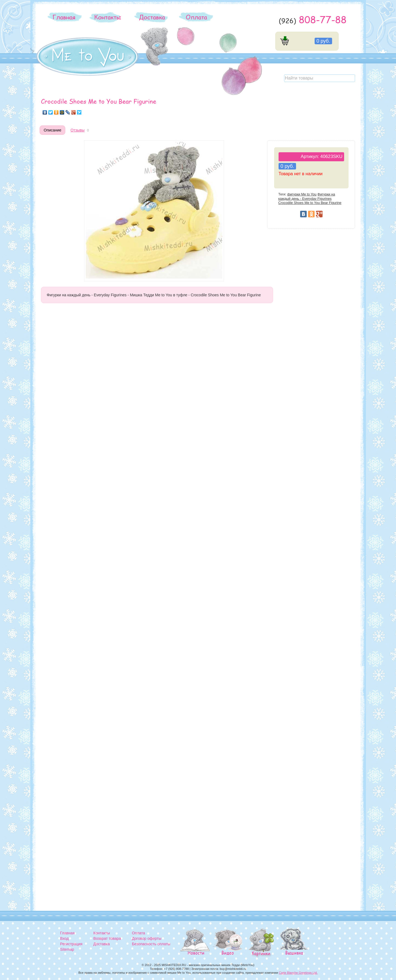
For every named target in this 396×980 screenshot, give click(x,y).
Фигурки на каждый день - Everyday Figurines (307, 196)
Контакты (108, 17)
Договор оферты (147, 938)
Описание (52, 130)
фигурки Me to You (302, 194)
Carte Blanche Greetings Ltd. (298, 973)
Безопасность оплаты (151, 944)
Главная (64, 17)
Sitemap (67, 949)
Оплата (196, 17)
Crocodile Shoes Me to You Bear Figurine (310, 203)
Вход (64, 938)
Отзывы (77, 130)
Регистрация (71, 944)
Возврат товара (107, 938)
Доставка (152, 17)
